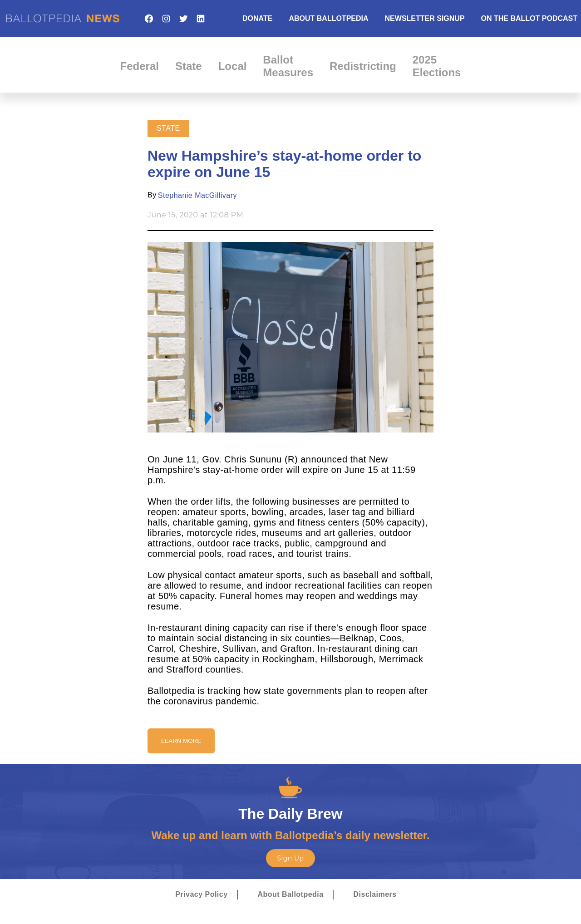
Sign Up (290, 858)
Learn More (181, 741)
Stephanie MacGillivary (197, 195)
